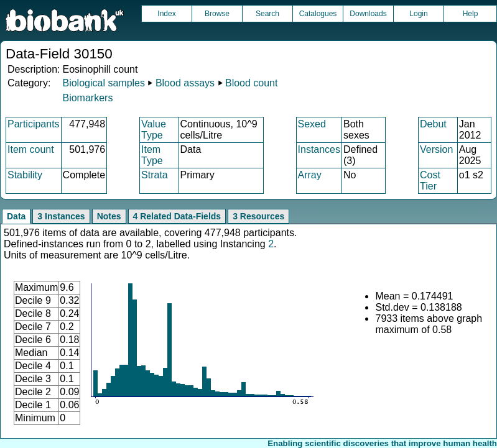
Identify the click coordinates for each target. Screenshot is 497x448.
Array (310, 175)
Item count (31, 149)
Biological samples (104, 83)
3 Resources (258, 216)
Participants (34, 124)
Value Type (154, 130)
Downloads (368, 14)
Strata (155, 175)
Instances (319, 149)
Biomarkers (87, 98)
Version (436, 149)
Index (166, 14)
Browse (217, 14)
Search (267, 14)
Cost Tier (430, 181)
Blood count (252, 83)
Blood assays (185, 83)
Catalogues (318, 14)
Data (16, 216)
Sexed (312, 124)
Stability (25, 175)
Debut (433, 124)
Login (418, 14)
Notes (109, 216)
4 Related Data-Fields (177, 216)
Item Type (152, 155)
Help (471, 14)
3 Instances (61, 216)
